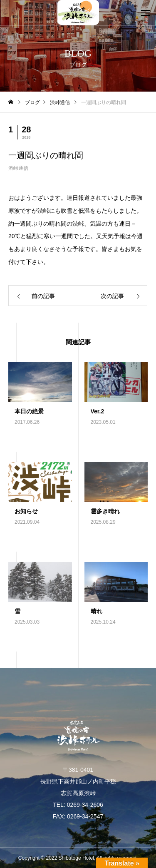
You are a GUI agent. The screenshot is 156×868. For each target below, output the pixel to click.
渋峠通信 (18, 168)
